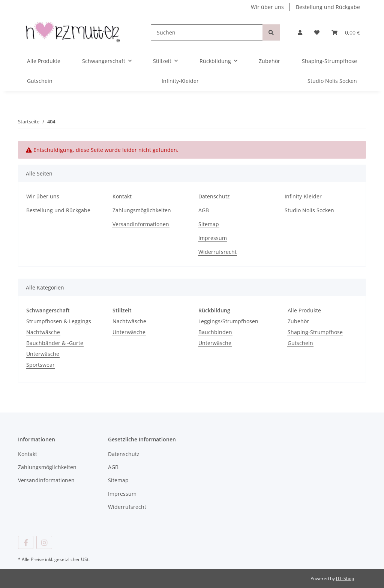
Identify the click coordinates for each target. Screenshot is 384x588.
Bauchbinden (215, 332)
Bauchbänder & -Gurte (55, 343)
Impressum (213, 238)
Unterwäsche (43, 354)
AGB (204, 210)
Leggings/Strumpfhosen (228, 321)
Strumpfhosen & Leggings (59, 321)
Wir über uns (267, 7)
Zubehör (298, 321)
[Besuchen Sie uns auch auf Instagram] (44, 542)
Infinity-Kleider (180, 81)
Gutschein (300, 343)
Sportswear (40, 365)
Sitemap (209, 224)
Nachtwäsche (43, 332)
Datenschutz (214, 196)
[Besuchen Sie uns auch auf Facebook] (26, 542)
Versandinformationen (141, 224)
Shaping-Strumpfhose (315, 332)
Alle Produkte (304, 310)
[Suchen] (207, 32)
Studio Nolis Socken (332, 81)
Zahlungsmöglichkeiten (142, 210)
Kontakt (122, 196)
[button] (300, 32)
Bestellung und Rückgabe (328, 7)
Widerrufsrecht (217, 252)
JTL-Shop (345, 578)
